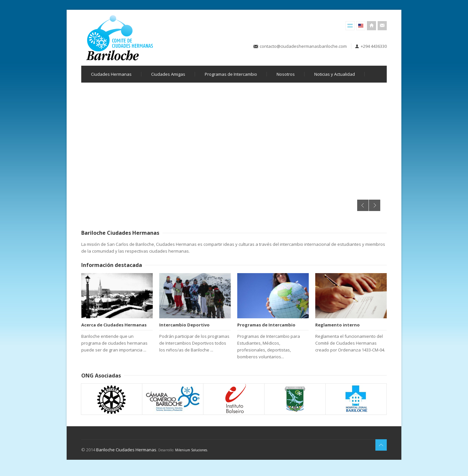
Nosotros (286, 74)
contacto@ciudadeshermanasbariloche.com (303, 46)
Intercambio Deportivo (184, 325)
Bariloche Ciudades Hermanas (126, 450)
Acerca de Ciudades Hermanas (114, 325)
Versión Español (350, 26)
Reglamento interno (338, 325)
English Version (361, 26)
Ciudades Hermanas (111, 74)
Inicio (371, 26)
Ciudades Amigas (168, 74)
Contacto (382, 26)
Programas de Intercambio (231, 74)
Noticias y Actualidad (335, 74)
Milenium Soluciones (191, 450)
